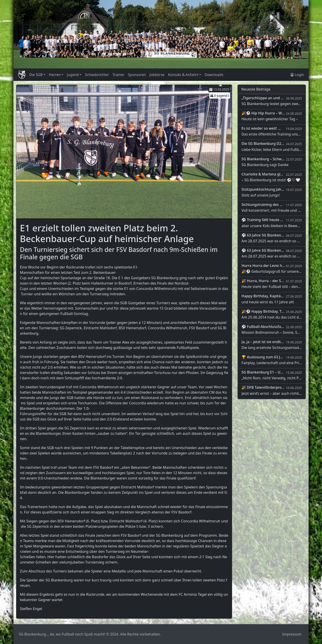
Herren (55, 75)
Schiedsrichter (97, 75)
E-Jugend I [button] (220, 96)
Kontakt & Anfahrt (183, 75)
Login (297, 75)
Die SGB (36, 75)
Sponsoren (137, 75)
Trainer (118, 75)
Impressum (292, 634)
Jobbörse (157, 75)
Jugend (73, 75)
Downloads (214, 75)
